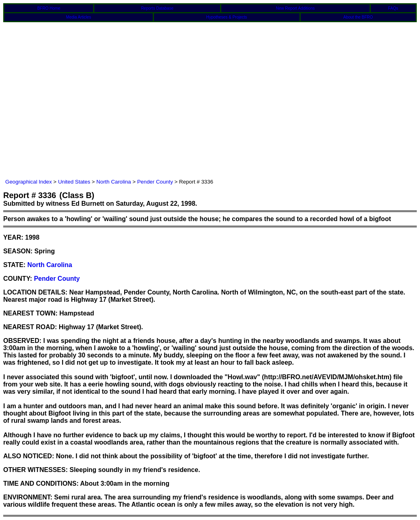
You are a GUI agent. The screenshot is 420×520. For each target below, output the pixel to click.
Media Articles (79, 17)
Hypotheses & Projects (227, 17)
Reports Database (157, 8)
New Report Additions (295, 8)
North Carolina (114, 182)
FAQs (393, 8)
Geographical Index (29, 182)
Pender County (155, 182)
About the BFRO (358, 17)
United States (74, 182)
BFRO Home (49, 8)
